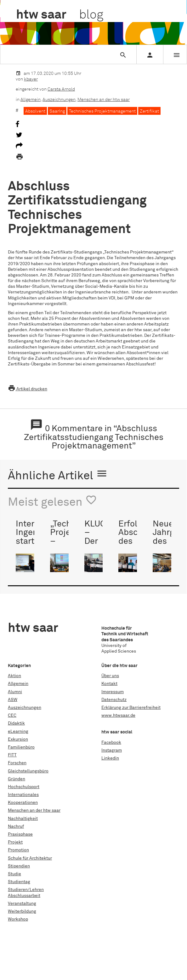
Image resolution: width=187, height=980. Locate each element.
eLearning (18, 732)
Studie (14, 874)
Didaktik (16, 723)
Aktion (14, 676)
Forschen (17, 763)
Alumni (15, 692)
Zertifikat (149, 111)
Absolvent (35, 111)
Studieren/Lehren (26, 890)
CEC (12, 716)
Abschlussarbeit (24, 896)
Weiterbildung (22, 911)
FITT (12, 755)
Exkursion (18, 739)
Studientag (19, 882)
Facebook (111, 743)
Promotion (18, 850)
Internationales (23, 795)
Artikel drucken (28, 389)
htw (60, 15)
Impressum (113, 692)
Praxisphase (20, 834)
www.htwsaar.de (118, 716)
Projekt (15, 842)
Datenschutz (114, 700)
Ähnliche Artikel (58, 475)
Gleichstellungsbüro (28, 771)
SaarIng (57, 111)
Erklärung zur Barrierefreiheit (131, 708)
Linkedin (110, 758)
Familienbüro (21, 747)
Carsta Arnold (61, 89)
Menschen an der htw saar (104, 100)
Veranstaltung (22, 904)
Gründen (17, 779)
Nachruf (16, 827)
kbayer (31, 79)
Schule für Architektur (30, 858)
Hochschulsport (24, 787)
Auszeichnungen (59, 100)
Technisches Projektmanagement (102, 111)
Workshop (18, 919)
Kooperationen (23, 803)
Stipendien (19, 866)
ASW (13, 700)
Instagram (112, 750)
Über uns (110, 676)
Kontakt (109, 684)
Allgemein (31, 100)
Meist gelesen (52, 501)
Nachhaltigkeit (23, 819)
